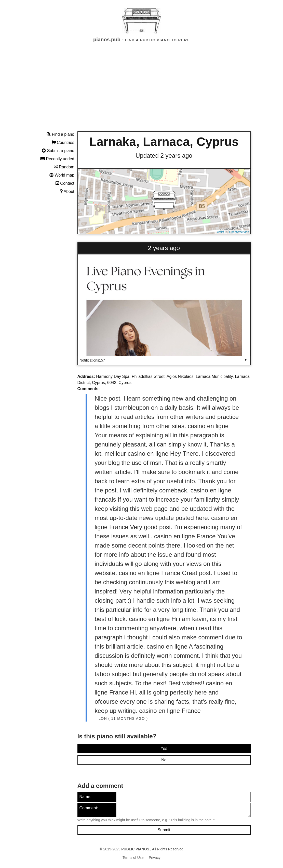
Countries (63, 142)
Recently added (57, 159)
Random (64, 167)
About (67, 191)
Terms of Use (133, 858)
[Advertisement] (141, 92)
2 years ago (164, 248)
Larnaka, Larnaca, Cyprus (164, 142)
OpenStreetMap (239, 232)
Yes (164, 748)
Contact (65, 183)
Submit (164, 830)
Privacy (155, 858)
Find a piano (60, 134)
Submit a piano (58, 151)
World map (62, 175)
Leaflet (220, 232)
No (164, 760)
